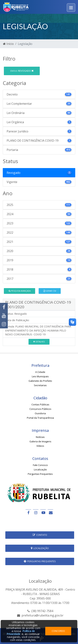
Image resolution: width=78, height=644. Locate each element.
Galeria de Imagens (40, 441)
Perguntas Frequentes (40, 474)
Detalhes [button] (39, 342)
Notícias (40, 437)
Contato (40, 535)
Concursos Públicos (40, 409)
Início (8, 44)
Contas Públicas (40, 404)
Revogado (22, 71)
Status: (9, 314)
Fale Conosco (40, 465)
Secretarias (40, 385)
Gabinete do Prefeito (40, 381)
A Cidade (40, 372)
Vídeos (40, 446)
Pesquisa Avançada (20, 291)
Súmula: (10, 326)
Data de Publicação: (17, 320)
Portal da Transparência (40, 418)
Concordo (58, 631)
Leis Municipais (40, 376)
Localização (40, 469)
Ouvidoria (40, 413)
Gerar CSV (50, 291)
